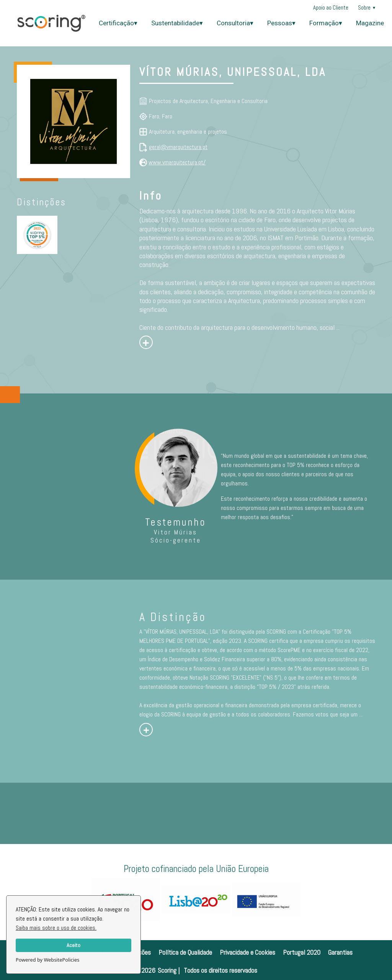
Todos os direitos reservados (220, 970)
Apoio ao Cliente (331, 7)
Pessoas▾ (281, 23)
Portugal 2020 (302, 952)
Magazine (370, 23)
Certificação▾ (118, 23)
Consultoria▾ (235, 23)
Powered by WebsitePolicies (47, 960)
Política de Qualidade (185, 952)
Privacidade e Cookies (247, 952)
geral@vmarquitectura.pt (178, 147)
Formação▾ (326, 23)
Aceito (73, 945)
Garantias (340, 952)
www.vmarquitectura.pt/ (177, 162)
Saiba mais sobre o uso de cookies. (56, 928)
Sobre (367, 7)
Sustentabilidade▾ (177, 23)
